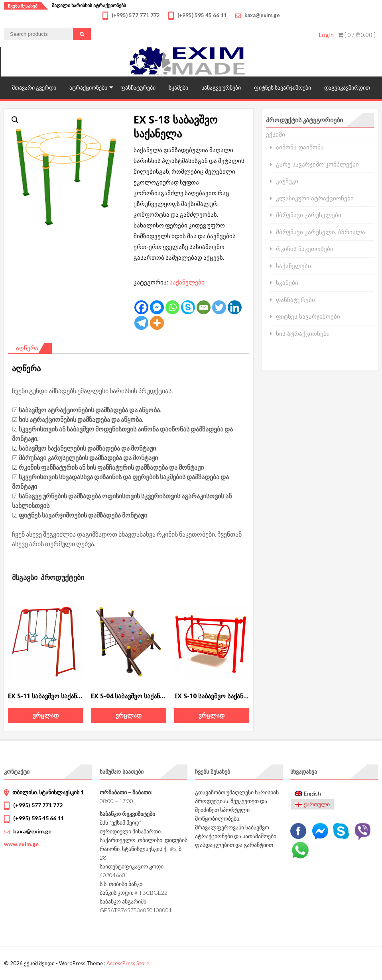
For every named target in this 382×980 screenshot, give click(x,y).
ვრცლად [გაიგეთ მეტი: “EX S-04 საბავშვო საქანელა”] (129, 715)
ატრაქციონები (88, 87)
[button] (15, 120)
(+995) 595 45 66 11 (38, 818)
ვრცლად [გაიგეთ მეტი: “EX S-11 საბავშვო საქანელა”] (46, 715)
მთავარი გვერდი (34, 87)
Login (326, 35)
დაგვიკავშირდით (347, 87)
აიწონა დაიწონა (300, 147)
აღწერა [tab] (27, 348)
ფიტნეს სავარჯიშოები (283, 87)
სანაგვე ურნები (221, 87)
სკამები (178, 87)
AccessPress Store (128, 963)
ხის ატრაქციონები (303, 334)
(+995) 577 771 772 (38, 805)
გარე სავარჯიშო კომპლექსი (317, 164)
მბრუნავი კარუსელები (309, 215)
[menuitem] (312, 794)
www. (21, 844)
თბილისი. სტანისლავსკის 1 (48, 792)
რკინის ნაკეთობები (305, 249)
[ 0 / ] (357, 35)
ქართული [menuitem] (317, 804)
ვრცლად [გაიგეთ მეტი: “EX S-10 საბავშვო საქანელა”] (212, 715)
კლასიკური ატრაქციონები (315, 198)
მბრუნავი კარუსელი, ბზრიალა (321, 232)
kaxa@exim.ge (32, 831)
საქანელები (187, 282)
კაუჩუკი (287, 181)
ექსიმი (276, 134)
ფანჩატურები (138, 87)
